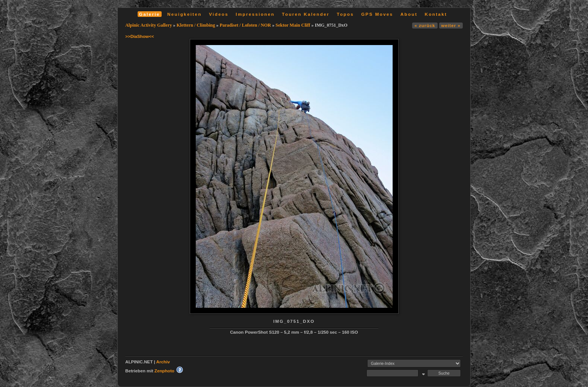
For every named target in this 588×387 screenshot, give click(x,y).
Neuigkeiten (184, 14)
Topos (345, 14)
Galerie (150, 14)
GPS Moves (377, 14)
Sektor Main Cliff (293, 25)
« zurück (425, 25)
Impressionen (255, 14)
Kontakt (436, 14)
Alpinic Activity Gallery (149, 25)
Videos (219, 14)
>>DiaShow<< (140, 36)
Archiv (163, 362)
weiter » (451, 25)
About (409, 14)
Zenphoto (164, 371)
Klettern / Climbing (196, 25)
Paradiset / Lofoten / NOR (245, 25)
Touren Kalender (306, 14)
